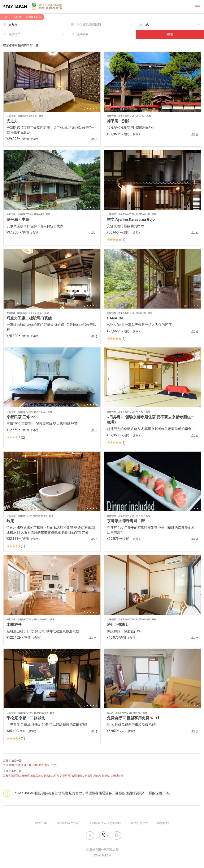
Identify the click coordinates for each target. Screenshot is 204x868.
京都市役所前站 (12, 776)
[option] (52, 82)
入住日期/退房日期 (89, 25)
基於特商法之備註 (68, 823)
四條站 (106, 776)
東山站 (89, 776)
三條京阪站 (37, 776)
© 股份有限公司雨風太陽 (103, 850)
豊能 (18, 765)
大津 (6, 765)
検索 (170, 34)
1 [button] (84, 109)
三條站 (26, 776)
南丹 (12, 765)
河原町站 (65, 776)
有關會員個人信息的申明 (105, 823)
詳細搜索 (82, 34)
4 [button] (94, 109)
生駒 (35, 765)
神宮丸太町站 (52, 776)
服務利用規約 (139, 823)
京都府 (17, 17)
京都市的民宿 (34, 17)
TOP (6, 17)
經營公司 (41, 823)
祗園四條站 (78, 776)
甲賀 (53, 765)
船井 (41, 765)
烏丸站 (97, 776)
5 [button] (97, 109)
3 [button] (91, 109)
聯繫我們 (163, 823)
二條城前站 (117, 776)
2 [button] (87, 109)
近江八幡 (26, 765)
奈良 (47, 765)
